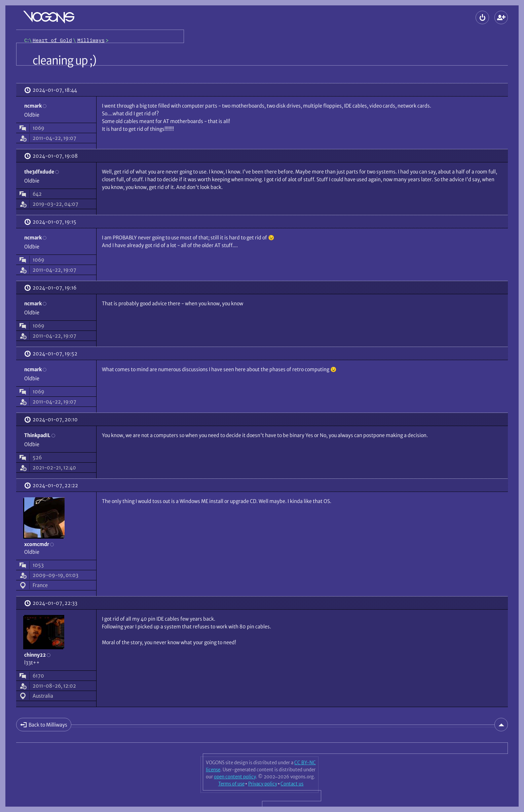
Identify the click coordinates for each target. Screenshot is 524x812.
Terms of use (231, 784)
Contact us (292, 784)
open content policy (235, 777)
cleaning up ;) (64, 61)
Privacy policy (263, 784)
